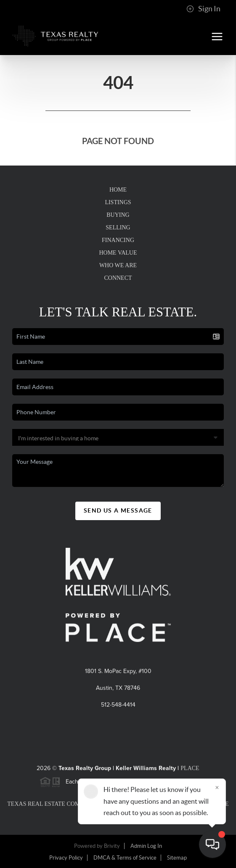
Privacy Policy (66, 858)
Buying (118, 215)
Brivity (112, 846)
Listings (118, 202)
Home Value (118, 253)
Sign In (203, 9)
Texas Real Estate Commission (56, 806)
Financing (118, 240)
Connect (118, 278)
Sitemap (177, 858)
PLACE (190, 770)
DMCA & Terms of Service (125, 858)
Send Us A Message (118, 510)
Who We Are (118, 265)
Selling (118, 228)
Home (118, 190)
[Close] (217, 787)
